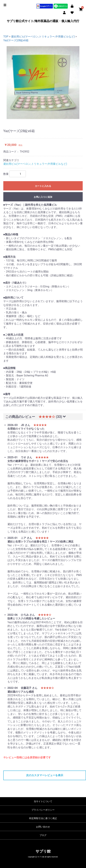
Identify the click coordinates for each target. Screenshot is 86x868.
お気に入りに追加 (43, 197)
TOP (6, 37)
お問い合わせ (43, 827)
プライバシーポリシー (43, 810)
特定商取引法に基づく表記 (43, 818)
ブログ (43, 835)
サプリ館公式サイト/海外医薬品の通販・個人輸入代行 (43, 21)
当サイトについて (43, 801)
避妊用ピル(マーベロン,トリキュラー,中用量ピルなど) (43, 37)
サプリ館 (43, 851)
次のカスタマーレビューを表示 (45, 775)
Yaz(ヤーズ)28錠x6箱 (16, 40)
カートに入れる (43, 186)
